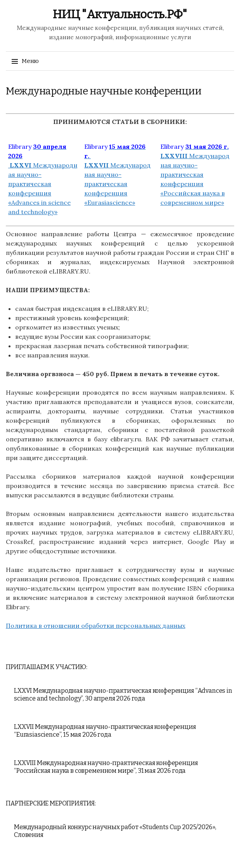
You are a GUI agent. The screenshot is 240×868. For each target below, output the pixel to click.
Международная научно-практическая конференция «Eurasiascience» (117, 174)
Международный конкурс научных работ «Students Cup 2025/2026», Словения (115, 831)
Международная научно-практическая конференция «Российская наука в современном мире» (195, 174)
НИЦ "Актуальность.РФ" (120, 14)
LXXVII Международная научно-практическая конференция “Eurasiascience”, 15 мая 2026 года (105, 731)
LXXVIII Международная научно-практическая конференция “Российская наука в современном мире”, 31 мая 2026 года (106, 767)
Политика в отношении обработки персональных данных (96, 626)
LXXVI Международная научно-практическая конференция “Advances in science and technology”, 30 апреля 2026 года (123, 695)
